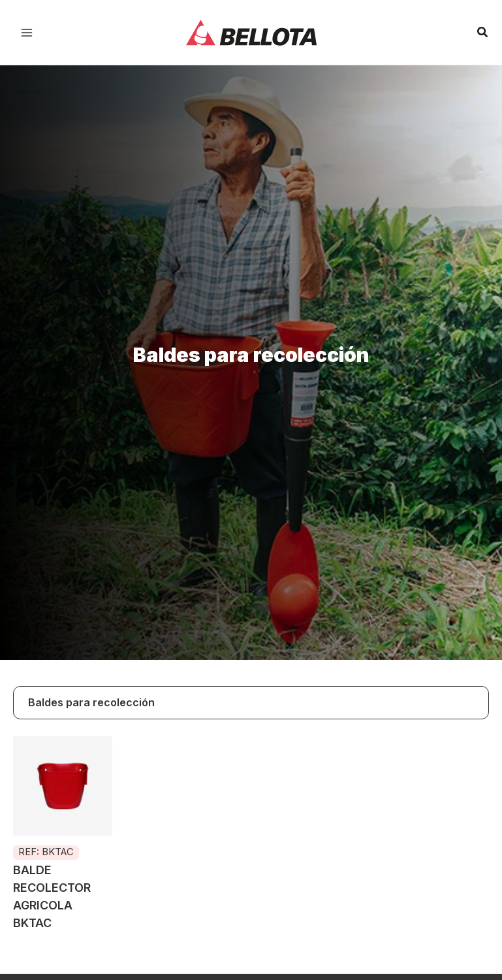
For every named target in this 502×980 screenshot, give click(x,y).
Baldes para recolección (91, 702)
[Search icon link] (483, 34)
